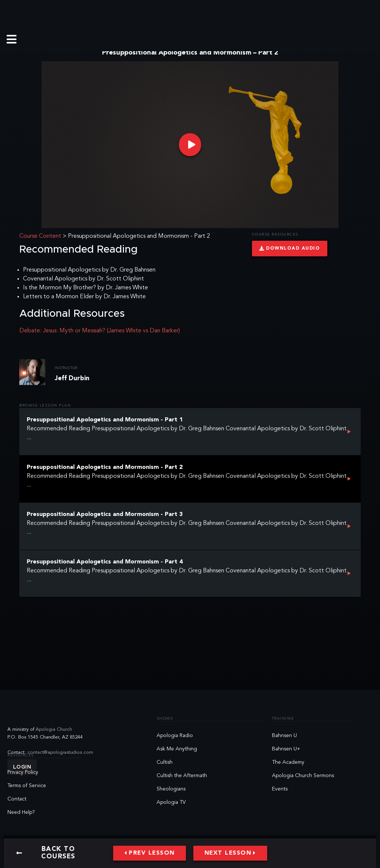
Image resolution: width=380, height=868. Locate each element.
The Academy (288, 762)
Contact (17, 799)
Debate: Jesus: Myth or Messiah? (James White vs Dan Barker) (100, 331)
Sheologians (171, 789)
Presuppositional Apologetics (62, 270)
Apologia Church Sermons (303, 776)
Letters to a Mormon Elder (58, 297)
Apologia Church (54, 729)
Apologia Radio (175, 736)
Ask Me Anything (177, 749)
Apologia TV (171, 802)
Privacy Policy (23, 772)
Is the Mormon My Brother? (60, 288)
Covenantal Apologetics (55, 279)
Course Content (40, 236)
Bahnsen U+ (286, 749)
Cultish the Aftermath (182, 776)
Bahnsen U (284, 736)
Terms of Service (27, 786)
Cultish (165, 762)
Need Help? (21, 812)
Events (280, 789)
